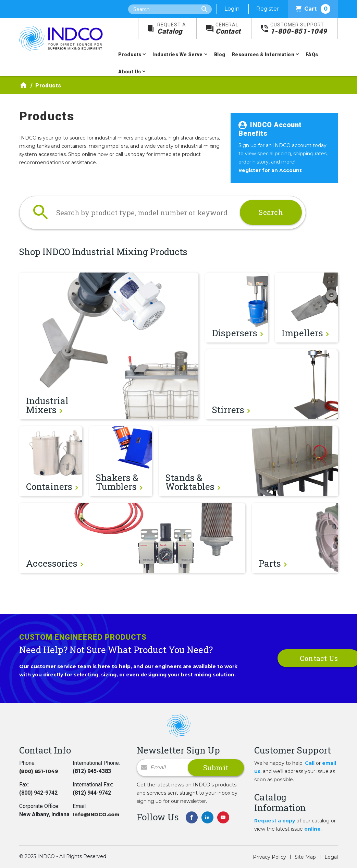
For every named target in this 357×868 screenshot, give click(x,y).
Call (310, 763)
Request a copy (275, 821)
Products (130, 55)
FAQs (312, 55)
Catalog (172, 29)
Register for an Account (270, 170)
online (312, 829)
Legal (331, 857)
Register (268, 9)
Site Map (305, 857)
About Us (130, 72)
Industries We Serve (178, 55)
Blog (220, 55)
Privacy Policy (269, 857)
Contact (228, 29)
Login (232, 9)
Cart (313, 9)
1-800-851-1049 (299, 29)
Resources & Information (263, 55)
